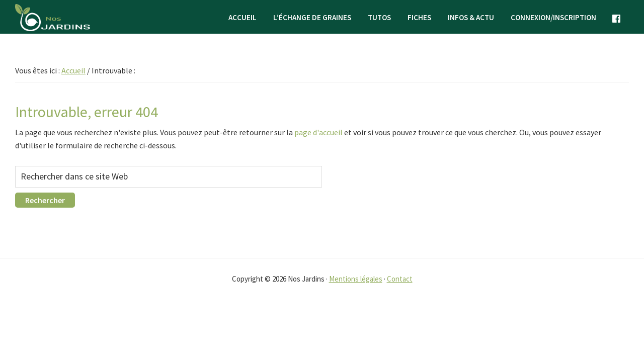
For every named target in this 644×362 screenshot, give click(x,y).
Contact (400, 279)
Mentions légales (356, 279)
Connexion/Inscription (553, 17)
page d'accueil (318, 132)
